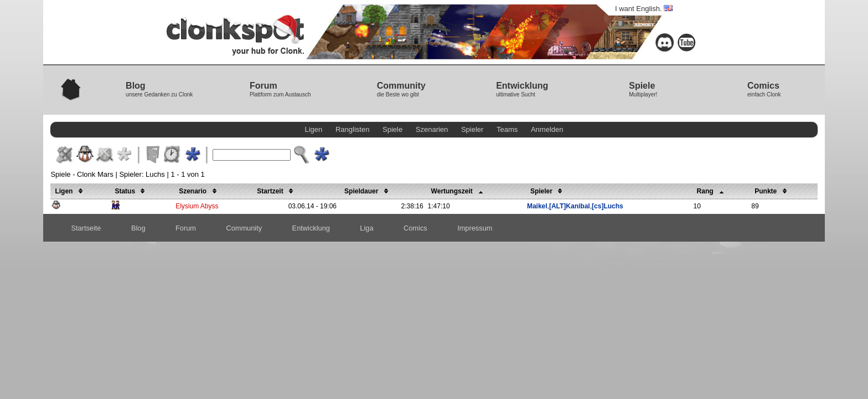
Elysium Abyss (197, 206)
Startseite (86, 228)
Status (131, 191)
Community (244, 228)
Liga (366, 228)
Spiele (392, 129)
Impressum (475, 228)
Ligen (314, 129)
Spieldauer (368, 191)
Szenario (199, 191)
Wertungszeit (459, 191)
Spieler (472, 129)
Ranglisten (352, 129)
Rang (712, 191)
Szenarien (432, 129)
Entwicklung (311, 228)
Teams (507, 129)
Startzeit (277, 191)
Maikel (537, 206)
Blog (138, 228)
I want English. (644, 9)
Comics (415, 228)
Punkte (772, 191)
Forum (186, 228)
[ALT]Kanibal (570, 206)
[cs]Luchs (608, 206)
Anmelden (547, 129)
